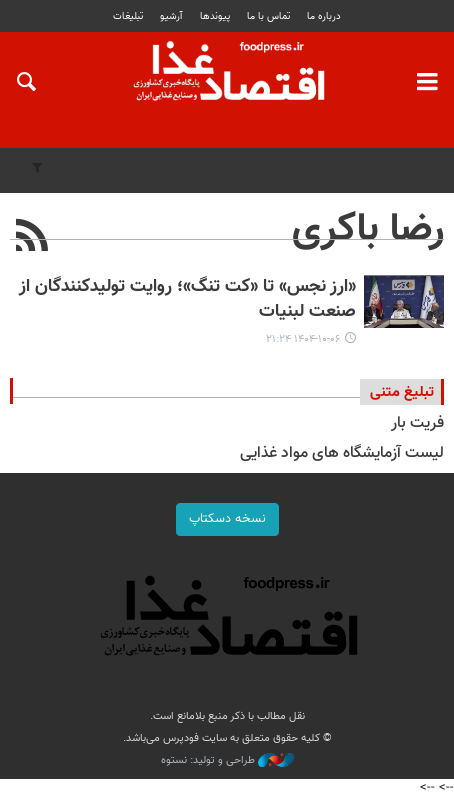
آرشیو (171, 16)
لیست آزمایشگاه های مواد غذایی (342, 453)
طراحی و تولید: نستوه (227, 761)
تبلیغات (128, 16)
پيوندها (215, 16)
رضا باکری (368, 230)
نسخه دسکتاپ (227, 519)
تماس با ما (268, 16)
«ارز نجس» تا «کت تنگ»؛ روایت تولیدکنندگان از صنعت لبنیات (187, 300)
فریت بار (417, 423)
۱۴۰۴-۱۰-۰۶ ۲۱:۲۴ (303, 339)
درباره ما (324, 16)
